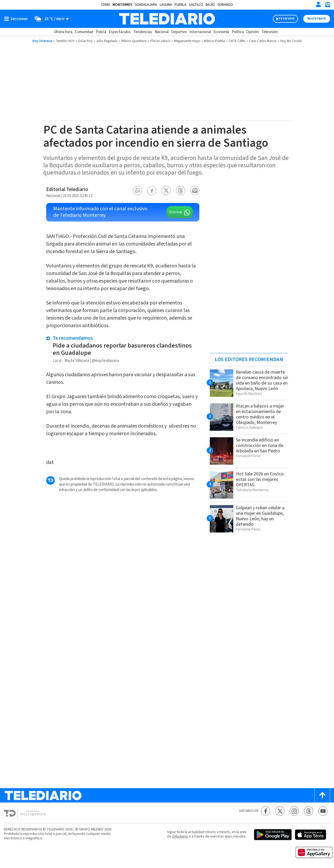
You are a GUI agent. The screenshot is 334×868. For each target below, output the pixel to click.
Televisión (270, 32)
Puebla (180, 5)
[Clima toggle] (50, 19)
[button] (138, 191)
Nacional (162, 32)
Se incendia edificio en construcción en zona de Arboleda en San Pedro (260, 445)
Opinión (253, 32)
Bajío (210, 5)
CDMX (106, 5)
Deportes (179, 32)
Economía (221, 32)
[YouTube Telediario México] (323, 811)
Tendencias (143, 32)
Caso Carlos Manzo (263, 41)
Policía (101, 32)
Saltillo (196, 5)
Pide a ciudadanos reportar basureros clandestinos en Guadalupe (122, 349)
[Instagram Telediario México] (294, 811)
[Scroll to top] (322, 795)
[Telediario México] (167, 19)
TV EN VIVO (287, 19)
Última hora (63, 32)
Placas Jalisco (160, 41)
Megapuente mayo (187, 41)
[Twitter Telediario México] (280, 811)
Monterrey (122, 5)
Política (238, 32)
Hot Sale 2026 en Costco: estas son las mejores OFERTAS (260, 479)
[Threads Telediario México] (309, 811)
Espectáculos (120, 32)
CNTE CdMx (237, 41)
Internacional (200, 32)
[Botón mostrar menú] (17, 19)
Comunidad (84, 32)
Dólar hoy (85, 41)
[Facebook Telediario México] (266, 811)
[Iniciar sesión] (318, 4)
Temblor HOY (65, 41)
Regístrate (317, 19)
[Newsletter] (327, 6)
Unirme (175, 212)
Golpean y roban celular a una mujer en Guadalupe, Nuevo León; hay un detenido (260, 516)
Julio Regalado (107, 41)
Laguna (166, 5)
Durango (225, 5)
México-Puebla (214, 41)
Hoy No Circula (291, 41)
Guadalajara (146, 5)
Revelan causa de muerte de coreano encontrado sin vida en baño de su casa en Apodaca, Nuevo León (262, 380)
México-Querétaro (134, 41)
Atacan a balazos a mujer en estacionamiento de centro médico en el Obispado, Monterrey (260, 414)
